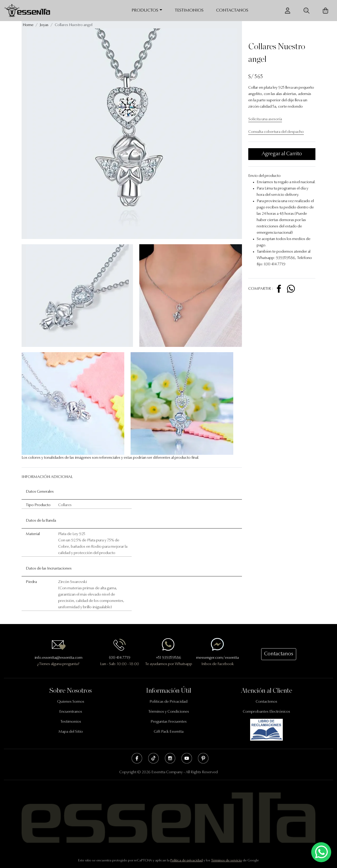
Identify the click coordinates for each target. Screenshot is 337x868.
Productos (145, 10)
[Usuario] (288, 11)
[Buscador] (306, 11)
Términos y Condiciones (169, 712)
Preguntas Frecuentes (169, 722)
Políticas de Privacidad (168, 702)
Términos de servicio (227, 860)
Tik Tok (153, 758)
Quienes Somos (71, 702)
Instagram (170, 758)
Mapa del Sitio (71, 732)
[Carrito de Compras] (325, 11)
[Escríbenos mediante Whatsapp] (321, 852)
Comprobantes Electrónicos (266, 712)
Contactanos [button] (279, 654)
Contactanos (232, 10)
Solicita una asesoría (265, 119)
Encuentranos (71, 712)
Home (28, 25)
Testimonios (189, 10)
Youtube (187, 758)
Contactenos (266, 702)
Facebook (137, 758)
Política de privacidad (187, 860)
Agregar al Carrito (282, 154)
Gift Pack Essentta (169, 732)
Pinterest (203, 758)
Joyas (44, 25)
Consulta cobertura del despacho (276, 132)
